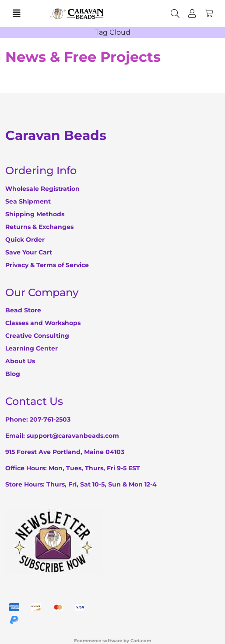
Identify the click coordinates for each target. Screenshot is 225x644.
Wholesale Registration (42, 189)
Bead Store (23, 310)
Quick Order (25, 240)
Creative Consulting (37, 336)
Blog (13, 374)
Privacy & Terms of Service (47, 265)
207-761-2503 (50, 419)
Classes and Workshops (43, 323)
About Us (20, 361)
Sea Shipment (28, 201)
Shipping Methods (35, 214)
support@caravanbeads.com (73, 436)
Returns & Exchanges (39, 227)
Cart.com (141, 641)
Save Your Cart (29, 252)
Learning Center (32, 348)
